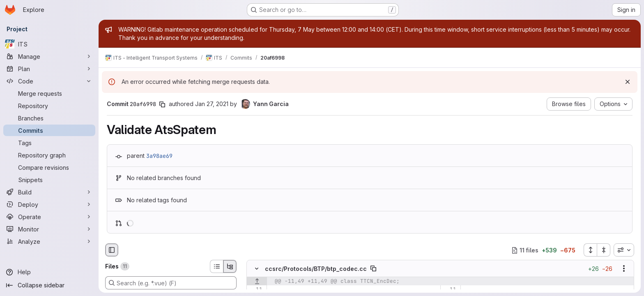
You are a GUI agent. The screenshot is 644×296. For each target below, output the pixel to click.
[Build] (49, 192)
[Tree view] (230, 266)
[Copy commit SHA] (162, 104)
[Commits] (49, 130)
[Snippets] (49, 180)
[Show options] (624, 269)
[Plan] (49, 69)
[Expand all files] (590, 250)
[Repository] (49, 106)
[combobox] (624, 250)
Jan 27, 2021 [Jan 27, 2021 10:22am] (212, 104)
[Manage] (49, 56)
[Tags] (49, 143)
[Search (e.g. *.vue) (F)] (171, 283)
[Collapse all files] (604, 250)
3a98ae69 (159, 156)
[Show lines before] (257, 282)
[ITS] (49, 44)
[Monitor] (49, 229)
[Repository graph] (49, 155)
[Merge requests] (49, 93)
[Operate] (49, 217)
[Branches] (49, 118)
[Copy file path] (373, 269)
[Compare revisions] (49, 167)
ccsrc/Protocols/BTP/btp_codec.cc (316, 269)
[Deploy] (49, 204)
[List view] (216, 266)
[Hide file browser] (112, 250)
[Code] (49, 81)
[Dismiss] (628, 82)
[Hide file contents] (257, 269)
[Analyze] (49, 241)
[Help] (49, 272)
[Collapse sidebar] (49, 285)
